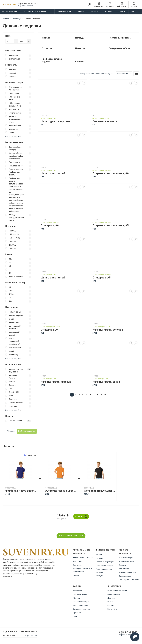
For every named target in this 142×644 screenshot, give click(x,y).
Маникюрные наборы (128, 572)
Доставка (108, 11)
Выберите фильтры (27, 431)
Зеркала (122, 565)
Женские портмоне (127, 561)
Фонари (76, 575)
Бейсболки (77, 591)
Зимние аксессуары (81, 602)
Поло (75, 616)
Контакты (111, 605)
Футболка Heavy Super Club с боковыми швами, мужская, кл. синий (21, 491)
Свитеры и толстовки (82, 609)
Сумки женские (125, 576)
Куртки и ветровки (81, 605)
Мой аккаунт (122, 5)
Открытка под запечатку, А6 (111, 173)
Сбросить (11, 431)
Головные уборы (80, 594)
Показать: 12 (123, 74)
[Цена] (10, 41)
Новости (94, 11)
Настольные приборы (105, 562)
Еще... (133, 11)
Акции (81, 11)
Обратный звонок (26, 6)
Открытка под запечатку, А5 (111, 226)
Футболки (77, 613)
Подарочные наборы (104, 565)
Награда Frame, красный (56, 382)
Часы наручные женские (129, 580)
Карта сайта (112, 609)
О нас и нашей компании (117, 591)
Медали (99, 555)
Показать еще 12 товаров (71, 536)
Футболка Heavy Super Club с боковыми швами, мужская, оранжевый (60, 491)
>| (105, 395)
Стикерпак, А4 (50, 330)
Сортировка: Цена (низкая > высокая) (95, 74)
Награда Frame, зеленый (108, 330)
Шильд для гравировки (55, 121)
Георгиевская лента (105, 121)
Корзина (134, 5)
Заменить (30, 455)
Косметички (124, 569)
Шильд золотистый (53, 173)
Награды (99, 558)
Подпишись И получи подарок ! (20, 631)
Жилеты (76, 598)
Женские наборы (126, 558)
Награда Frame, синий (106, 382)
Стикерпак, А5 (101, 278)
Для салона (78, 565)
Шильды (99, 576)
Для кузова (78, 561)
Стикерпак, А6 (50, 226)
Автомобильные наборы (83, 558)
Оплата (122, 11)
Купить (81, 516)
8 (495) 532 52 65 (27, 4)
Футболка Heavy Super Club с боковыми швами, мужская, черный (99, 491)
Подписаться (31, 636)
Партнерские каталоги (37, 11)
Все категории (10, 11)
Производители (65, 11)
